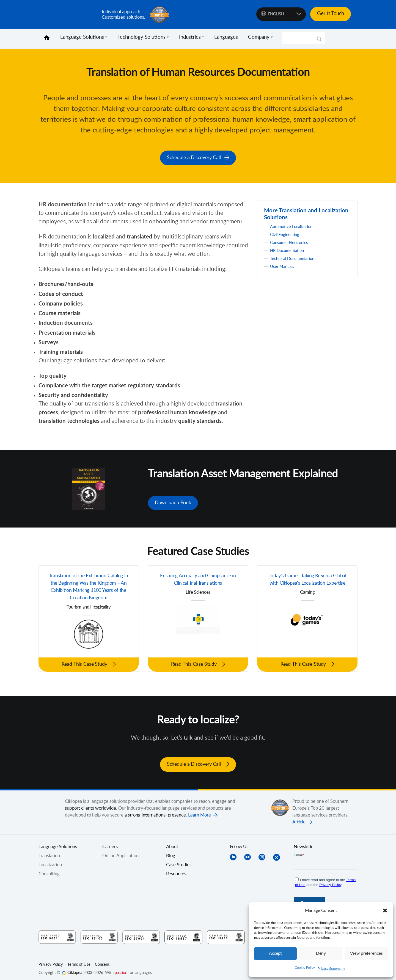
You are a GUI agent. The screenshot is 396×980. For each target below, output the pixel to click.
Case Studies (179, 860)
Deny (321, 953)
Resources (176, 869)
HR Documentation (289, 249)
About (172, 842)
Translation (49, 851)
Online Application (120, 851)
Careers (110, 842)
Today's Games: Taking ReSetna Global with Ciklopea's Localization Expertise (307, 582)
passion (121, 968)
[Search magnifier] (319, 41)
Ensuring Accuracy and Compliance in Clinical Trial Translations (198, 577)
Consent (102, 960)
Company (259, 37)
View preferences (366, 953)
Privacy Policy (51, 960)
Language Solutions (82, 37)
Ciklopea (68, 15)
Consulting (49, 869)
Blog (171, 851)
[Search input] (301, 38)
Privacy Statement (331, 969)
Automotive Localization (294, 225)
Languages (226, 37)
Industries (190, 37)
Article (299, 817)
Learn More (200, 810)
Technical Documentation (295, 257)
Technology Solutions (141, 37)
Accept (276, 953)
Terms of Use (79, 960)
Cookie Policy (305, 968)
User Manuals (284, 265)
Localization (50, 860)
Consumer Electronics (292, 241)
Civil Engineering (287, 233)
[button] (385, 910)
